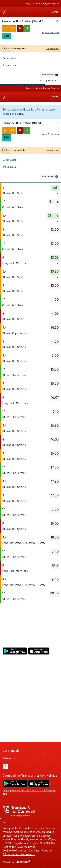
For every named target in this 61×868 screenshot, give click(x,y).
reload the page (13, 114)
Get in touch (11, 618)
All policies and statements (19, 722)
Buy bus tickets (34, 4)
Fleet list (47, 718)
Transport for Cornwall (4, 12)
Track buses (9, 65)
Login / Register (51, 4)
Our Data (34, 718)
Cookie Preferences (14, 718)
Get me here (9, 58)
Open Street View (51, 33)
